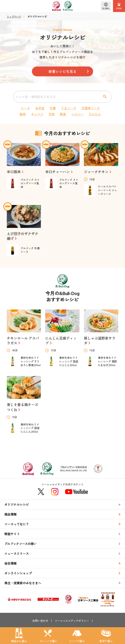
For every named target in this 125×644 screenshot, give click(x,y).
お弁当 (40, 108)
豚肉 (23, 114)
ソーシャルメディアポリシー (72, 621)
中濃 (53, 108)
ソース (25, 108)
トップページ (14, 16)
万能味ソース (91, 108)
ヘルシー (77, 114)
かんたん (95, 114)
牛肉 (52, 114)
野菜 (63, 114)
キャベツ (37, 114)
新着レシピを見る (62, 71)
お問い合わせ (40, 621)
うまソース (69, 108)
